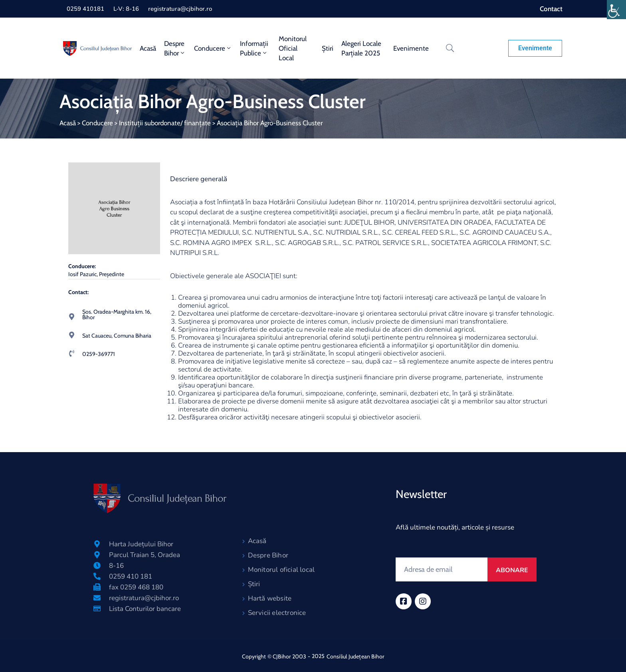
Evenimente (411, 48)
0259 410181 (85, 9)
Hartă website (270, 598)
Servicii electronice (277, 613)
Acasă (148, 48)
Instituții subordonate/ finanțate (165, 123)
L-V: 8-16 (126, 9)
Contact (551, 9)
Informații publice (254, 48)
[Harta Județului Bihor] (97, 544)
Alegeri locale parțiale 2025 (361, 48)
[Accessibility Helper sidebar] (616, 10)
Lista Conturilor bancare (145, 609)
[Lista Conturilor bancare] (97, 609)
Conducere (213, 48)
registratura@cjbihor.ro (180, 9)
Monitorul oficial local (293, 48)
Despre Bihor (175, 48)
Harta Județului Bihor (141, 544)
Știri (328, 48)
